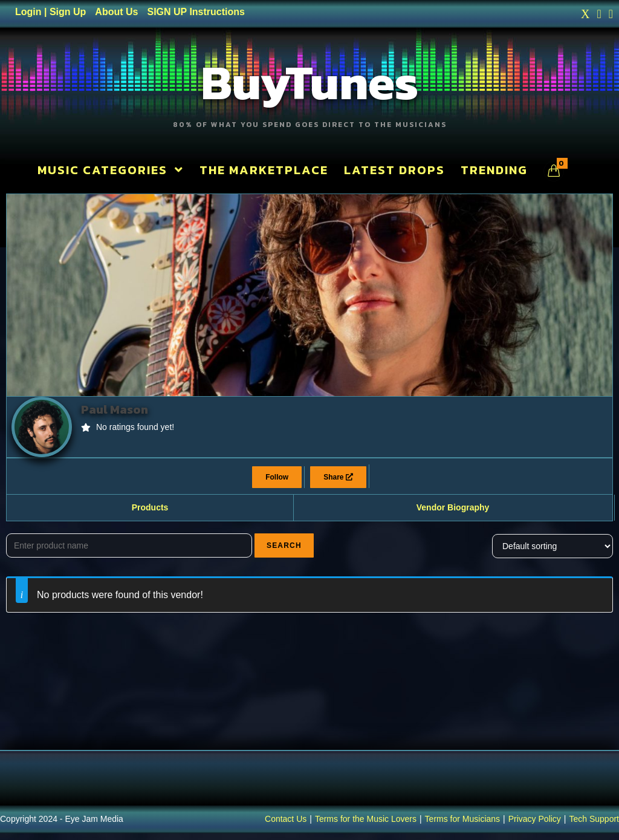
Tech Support (595, 825)
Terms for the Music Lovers (366, 825)
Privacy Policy (535, 825)
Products (150, 514)
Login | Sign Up (50, 12)
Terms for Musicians (462, 825)
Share (338, 484)
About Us (116, 12)
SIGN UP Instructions (196, 12)
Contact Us (286, 825)
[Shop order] (553, 552)
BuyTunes (310, 85)
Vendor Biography (453, 514)
